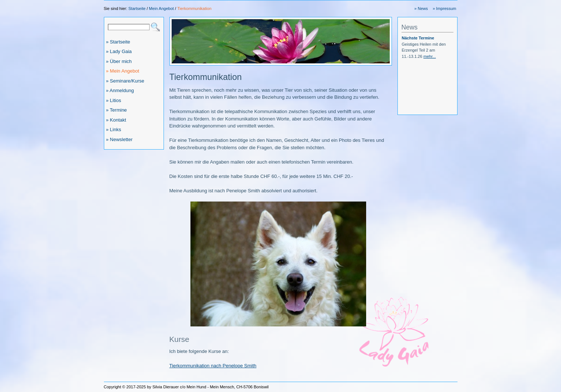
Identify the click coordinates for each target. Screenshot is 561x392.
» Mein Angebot (123, 71)
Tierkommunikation (194, 8)
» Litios (114, 100)
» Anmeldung (120, 90)
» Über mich (119, 61)
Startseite (137, 8)
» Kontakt (116, 120)
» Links (114, 129)
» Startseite (118, 42)
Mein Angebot (161, 8)
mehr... (429, 56)
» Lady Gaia (119, 51)
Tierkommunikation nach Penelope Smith (213, 366)
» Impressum (445, 8)
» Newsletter (119, 139)
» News (421, 8)
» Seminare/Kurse (125, 81)
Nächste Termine (418, 38)
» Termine (117, 110)
